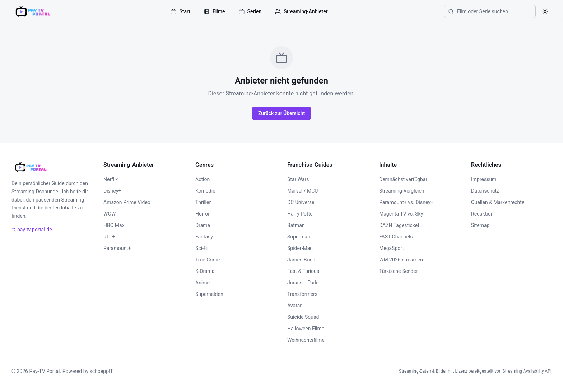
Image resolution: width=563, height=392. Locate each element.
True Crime (208, 260)
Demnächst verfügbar (403, 179)
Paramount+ (117, 248)
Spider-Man (300, 248)
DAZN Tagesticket (399, 225)
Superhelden (209, 294)
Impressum (484, 179)
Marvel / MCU (303, 191)
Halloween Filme (306, 329)
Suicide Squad (303, 317)
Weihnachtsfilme (306, 340)
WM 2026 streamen (401, 260)
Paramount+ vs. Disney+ (406, 202)
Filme (215, 11)
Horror (203, 214)
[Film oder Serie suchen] (490, 11)
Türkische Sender (398, 271)
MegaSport (392, 248)
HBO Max (114, 225)
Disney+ (112, 191)
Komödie (205, 191)
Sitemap (480, 225)
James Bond (301, 260)
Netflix (111, 179)
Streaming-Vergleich (402, 191)
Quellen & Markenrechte (498, 202)
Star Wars (298, 179)
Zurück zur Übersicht (281, 113)
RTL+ (109, 237)
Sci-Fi (201, 248)
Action (203, 179)
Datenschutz (485, 191)
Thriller (203, 202)
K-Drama (205, 271)
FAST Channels (396, 237)
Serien (250, 11)
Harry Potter (301, 214)
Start (180, 11)
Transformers (302, 294)
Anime (203, 283)
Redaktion (482, 214)
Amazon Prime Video (127, 202)
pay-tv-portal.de (32, 230)
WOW (110, 214)
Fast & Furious (303, 271)
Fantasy (204, 237)
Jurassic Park (302, 283)
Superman (299, 237)
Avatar (294, 306)
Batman (296, 225)
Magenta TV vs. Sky (401, 214)
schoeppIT (101, 371)
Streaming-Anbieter (301, 11)
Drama (203, 225)
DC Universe (301, 202)
